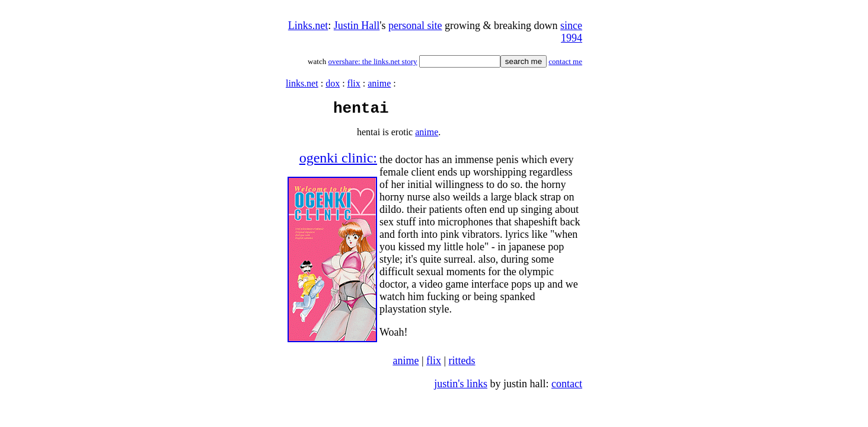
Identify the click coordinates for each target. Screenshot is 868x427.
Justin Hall (357, 26)
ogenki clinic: (338, 161)
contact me (565, 61)
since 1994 (571, 32)
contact (567, 387)
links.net (302, 83)
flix (354, 83)
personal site (415, 26)
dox (333, 83)
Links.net (308, 26)
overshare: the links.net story (372, 61)
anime (379, 83)
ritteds (462, 364)
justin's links (461, 387)
